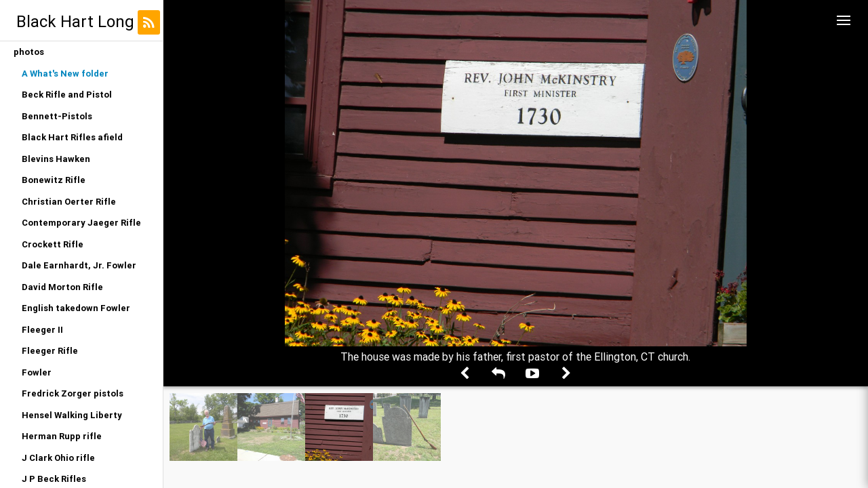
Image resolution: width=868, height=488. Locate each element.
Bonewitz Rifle (54, 180)
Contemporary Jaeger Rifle (81, 223)
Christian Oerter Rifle (69, 202)
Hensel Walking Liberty (72, 415)
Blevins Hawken (56, 159)
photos (29, 52)
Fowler (37, 372)
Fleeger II (42, 330)
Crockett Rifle (53, 244)
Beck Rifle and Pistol (67, 95)
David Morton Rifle (62, 287)
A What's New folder (65, 74)
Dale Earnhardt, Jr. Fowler (79, 265)
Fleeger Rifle (50, 351)
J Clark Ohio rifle (58, 458)
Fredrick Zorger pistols (73, 393)
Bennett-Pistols (57, 116)
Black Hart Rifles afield (72, 137)
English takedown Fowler (76, 308)
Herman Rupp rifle (62, 436)
